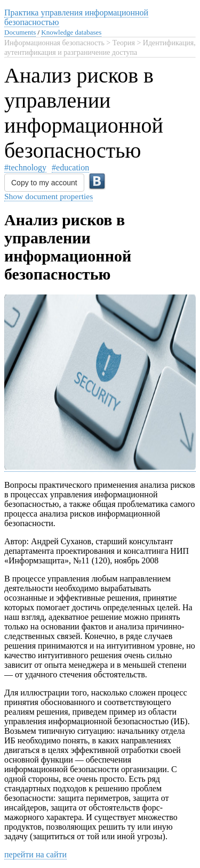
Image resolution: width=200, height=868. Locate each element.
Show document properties (49, 196)
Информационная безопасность (54, 43)
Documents (20, 32)
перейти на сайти (35, 854)
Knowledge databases (71, 32)
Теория (124, 43)
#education (70, 167)
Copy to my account (44, 183)
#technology (25, 167)
